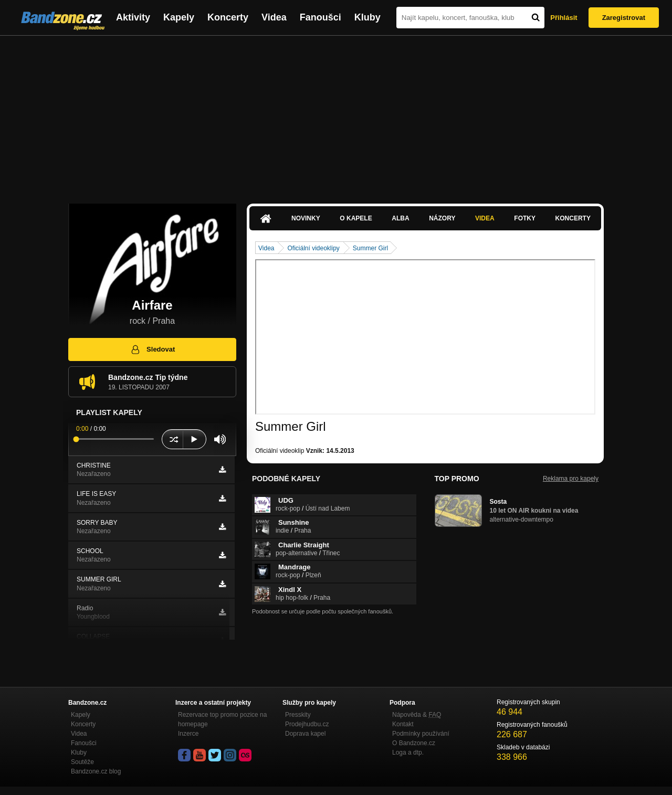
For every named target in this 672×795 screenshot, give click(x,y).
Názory (442, 218)
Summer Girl (370, 248)
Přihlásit (564, 18)
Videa (274, 17)
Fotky (525, 218)
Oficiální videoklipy (313, 248)
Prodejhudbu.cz (307, 724)
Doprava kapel (305, 734)
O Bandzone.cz (414, 743)
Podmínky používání (421, 734)
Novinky (306, 218)
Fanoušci (321, 17)
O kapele (356, 218)
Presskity (298, 715)
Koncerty (228, 17)
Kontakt (403, 724)
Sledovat (153, 349)
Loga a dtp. (408, 752)
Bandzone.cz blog (96, 771)
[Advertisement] (336, 114)
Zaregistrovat (624, 18)
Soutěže (82, 762)
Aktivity (133, 17)
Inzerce (188, 734)
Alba (400, 218)
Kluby (367, 17)
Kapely (179, 17)
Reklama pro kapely (571, 479)
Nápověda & (417, 715)
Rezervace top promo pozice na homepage (222, 719)
